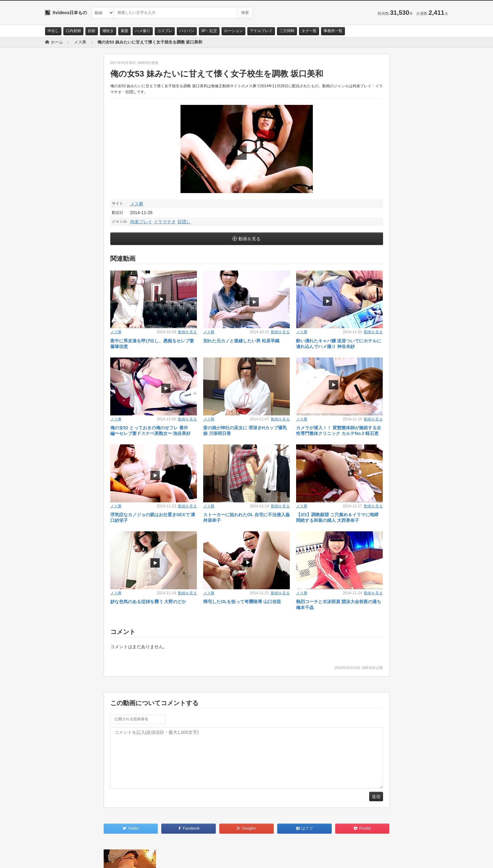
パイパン (187, 31)
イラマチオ (165, 222)
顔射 (92, 31)
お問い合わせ (61, 858)
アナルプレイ (261, 31)
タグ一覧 (309, 31)
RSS (116, 858)
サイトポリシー (92, 858)
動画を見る (249, 239)
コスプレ (165, 31)
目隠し (184, 222)
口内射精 (73, 31)
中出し (53, 31)
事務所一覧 (333, 31)
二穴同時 (287, 31)
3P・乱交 (209, 31)
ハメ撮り (143, 31)
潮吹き (108, 31)
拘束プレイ (141, 222)
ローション (233, 31)
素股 (124, 31)
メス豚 (137, 204)
